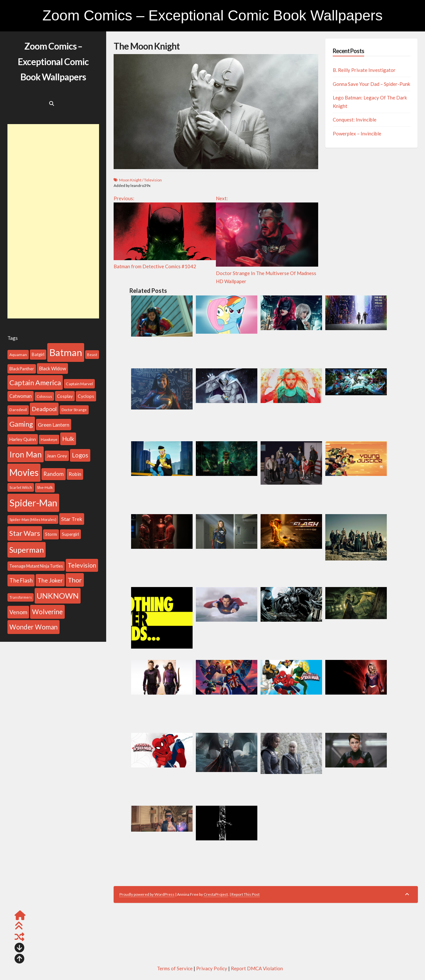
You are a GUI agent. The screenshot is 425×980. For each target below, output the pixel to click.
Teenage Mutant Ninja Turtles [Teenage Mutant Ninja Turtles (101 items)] (36, 566)
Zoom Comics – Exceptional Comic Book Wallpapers (212, 15)
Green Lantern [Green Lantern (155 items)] (54, 425)
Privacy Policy (212, 968)
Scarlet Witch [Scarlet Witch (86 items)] (21, 487)
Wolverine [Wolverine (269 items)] (47, 612)
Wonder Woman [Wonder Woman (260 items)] (34, 627)
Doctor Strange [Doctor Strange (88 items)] (74, 410)
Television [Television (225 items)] (82, 565)
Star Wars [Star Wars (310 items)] (25, 533)
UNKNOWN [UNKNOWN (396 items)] (58, 596)
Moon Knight (130, 180)
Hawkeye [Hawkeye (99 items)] (49, 439)
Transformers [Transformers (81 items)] (21, 597)
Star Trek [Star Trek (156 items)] (72, 519)
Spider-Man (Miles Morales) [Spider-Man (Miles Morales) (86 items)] (33, 519)
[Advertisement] (53, 221)
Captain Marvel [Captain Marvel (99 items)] (79, 384)
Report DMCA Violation (257, 968)
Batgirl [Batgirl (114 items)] (38, 354)
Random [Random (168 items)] (54, 474)
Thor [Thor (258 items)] (75, 580)
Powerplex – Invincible (357, 133)
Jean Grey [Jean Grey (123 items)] (57, 456)
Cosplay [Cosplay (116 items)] (65, 396)
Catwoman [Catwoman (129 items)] (21, 396)
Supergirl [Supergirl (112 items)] (70, 534)
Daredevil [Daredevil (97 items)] (18, 410)
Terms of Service (175, 968)
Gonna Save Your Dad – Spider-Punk (371, 84)
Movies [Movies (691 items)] (24, 472)
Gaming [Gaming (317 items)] (21, 424)
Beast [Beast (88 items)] (92, 355)
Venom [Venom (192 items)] (18, 612)
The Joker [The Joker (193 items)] (50, 580)
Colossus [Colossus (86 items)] (44, 396)
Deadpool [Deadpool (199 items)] (44, 409)
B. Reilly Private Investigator (364, 70)
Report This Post (246, 894)
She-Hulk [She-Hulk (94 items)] (45, 487)
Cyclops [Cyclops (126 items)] (86, 396)
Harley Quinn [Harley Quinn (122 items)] (23, 439)
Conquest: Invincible (355, 120)
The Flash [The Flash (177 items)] (21, 580)
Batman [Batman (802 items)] (66, 352)
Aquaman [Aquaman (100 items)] (18, 355)
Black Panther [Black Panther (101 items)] (22, 369)
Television (153, 180)
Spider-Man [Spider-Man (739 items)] (33, 503)
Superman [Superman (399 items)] (27, 550)
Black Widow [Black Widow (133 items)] (52, 368)
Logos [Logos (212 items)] (80, 455)
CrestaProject (216, 894)
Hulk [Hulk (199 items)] (68, 439)
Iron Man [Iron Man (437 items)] (26, 454)
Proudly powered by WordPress (147, 894)
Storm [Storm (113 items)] (51, 534)
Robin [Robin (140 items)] (75, 474)
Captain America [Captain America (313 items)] (35, 382)
